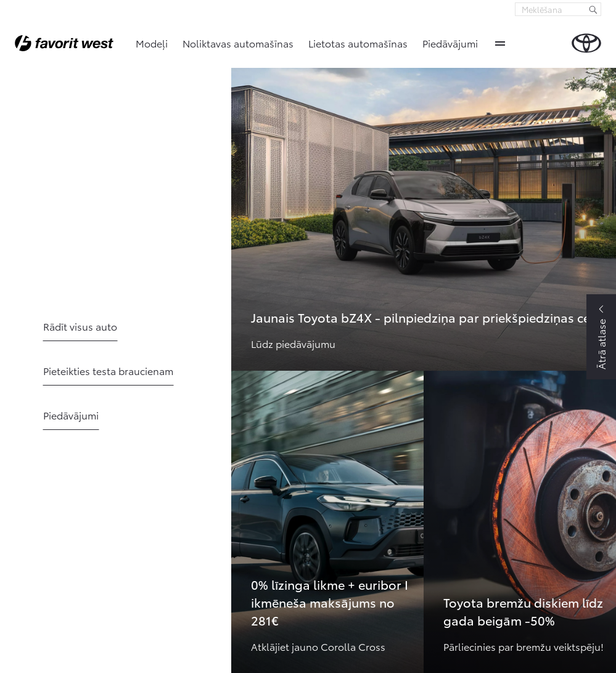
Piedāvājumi (450, 43)
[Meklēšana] (593, 9)
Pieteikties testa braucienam (108, 370)
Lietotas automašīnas (358, 43)
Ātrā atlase (601, 344)
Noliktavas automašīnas (238, 43)
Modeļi (152, 43)
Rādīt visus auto (80, 326)
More (500, 43)
